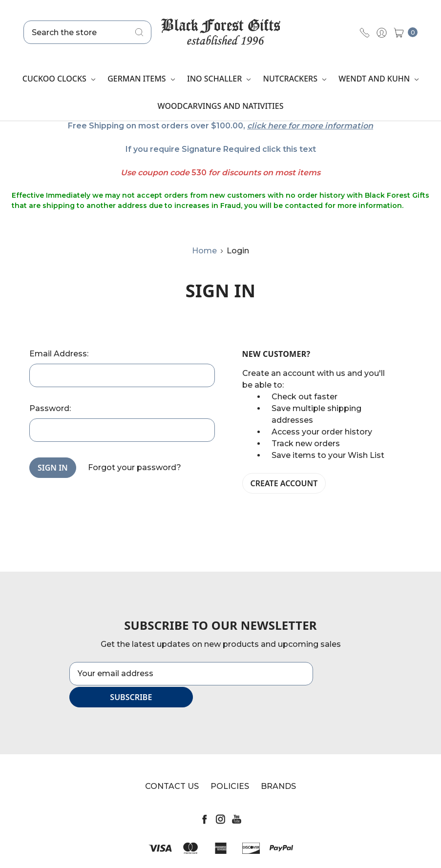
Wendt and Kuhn (378, 79)
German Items (141, 79)
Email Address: (59, 354)
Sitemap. (271, 851)
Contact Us (172, 764)
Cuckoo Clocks (59, 79)
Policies (230, 764)
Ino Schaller (219, 79)
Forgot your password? (135, 467)
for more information (331, 126)
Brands (278, 764)
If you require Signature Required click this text (221, 149)
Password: (50, 408)
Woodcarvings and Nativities (220, 106)
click (256, 126)
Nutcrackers (295, 79)
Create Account (284, 483)
